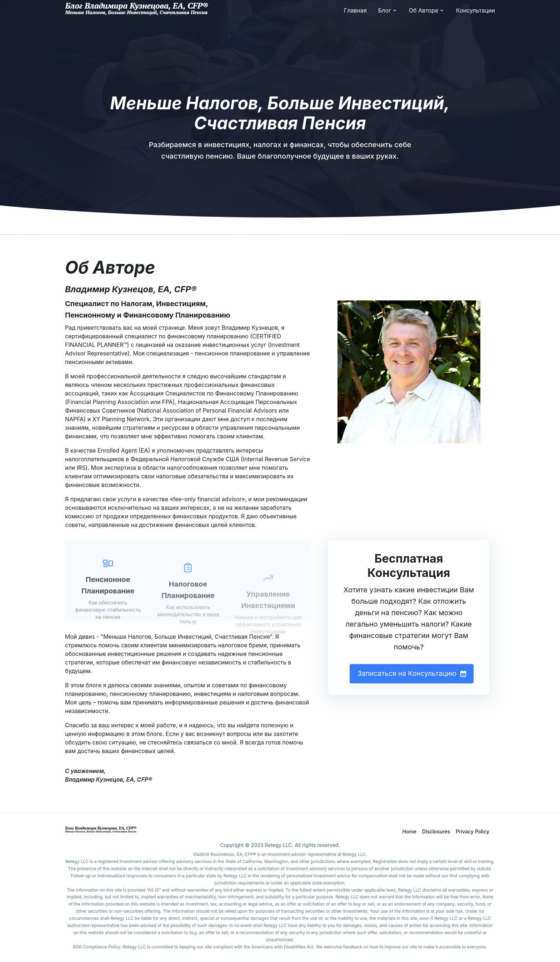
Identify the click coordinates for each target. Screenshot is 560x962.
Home (410, 831)
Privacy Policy (472, 831)
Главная (355, 10)
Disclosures (436, 831)
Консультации (476, 10)
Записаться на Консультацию (412, 674)
